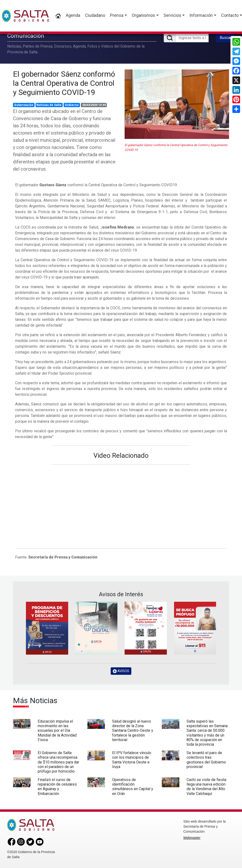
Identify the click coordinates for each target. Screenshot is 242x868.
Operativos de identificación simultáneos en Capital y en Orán (133, 787)
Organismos (143, 15)
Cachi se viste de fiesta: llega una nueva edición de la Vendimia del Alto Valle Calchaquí (207, 787)
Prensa (117, 15)
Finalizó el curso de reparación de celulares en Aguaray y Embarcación (57, 787)
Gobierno (72, 105)
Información (201, 15)
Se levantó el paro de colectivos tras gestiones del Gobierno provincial (206, 760)
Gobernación (24, 105)
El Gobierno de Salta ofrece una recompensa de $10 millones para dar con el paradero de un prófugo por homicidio (58, 762)
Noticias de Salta (49, 105)
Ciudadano (95, 15)
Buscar (225, 38)
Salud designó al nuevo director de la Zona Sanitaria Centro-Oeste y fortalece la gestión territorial (133, 731)
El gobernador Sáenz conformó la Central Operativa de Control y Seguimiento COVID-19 (64, 83)
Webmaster (192, 838)
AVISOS (121, 671)
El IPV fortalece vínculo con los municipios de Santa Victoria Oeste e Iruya (132, 760)
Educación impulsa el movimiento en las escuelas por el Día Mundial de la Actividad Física (57, 731)
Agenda (73, 15)
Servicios (172, 15)
